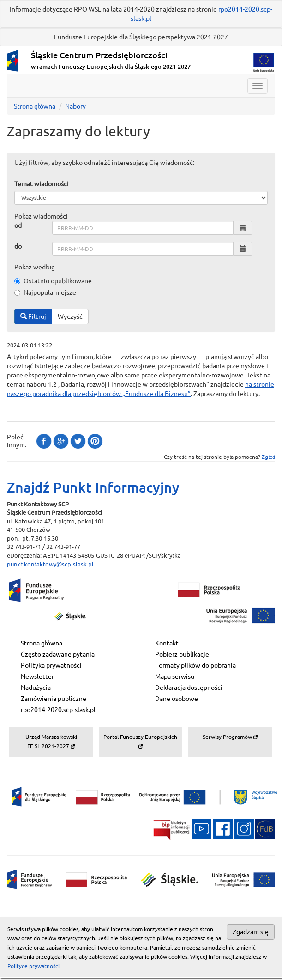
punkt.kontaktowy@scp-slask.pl (50, 564)
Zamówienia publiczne (54, 699)
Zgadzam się (251, 932)
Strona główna (35, 106)
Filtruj (33, 317)
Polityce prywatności (33, 966)
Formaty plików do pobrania (195, 665)
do (18, 246)
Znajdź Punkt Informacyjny (93, 487)
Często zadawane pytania (58, 654)
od (18, 225)
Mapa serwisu (175, 676)
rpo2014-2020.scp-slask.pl (58, 710)
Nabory (75, 106)
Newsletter (37, 676)
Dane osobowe (177, 699)
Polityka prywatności (51, 665)
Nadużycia (36, 688)
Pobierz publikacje (182, 654)
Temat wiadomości (42, 184)
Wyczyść (70, 317)
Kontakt (167, 643)
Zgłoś (268, 457)
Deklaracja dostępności (189, 688)
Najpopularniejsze (45, 292)
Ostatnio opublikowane (53, 281)
